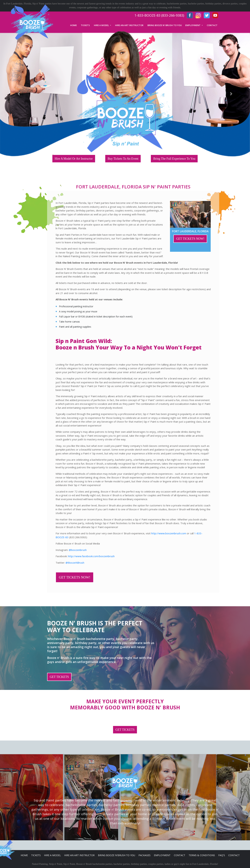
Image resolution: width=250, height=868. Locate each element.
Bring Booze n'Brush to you (117, 855)
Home (24, 855)
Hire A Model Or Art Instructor (74, 159)
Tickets (36, 855)
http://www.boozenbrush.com (169, 533)
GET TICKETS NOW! (190, 239)
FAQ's (222, 855)
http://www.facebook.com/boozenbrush (91, 556)
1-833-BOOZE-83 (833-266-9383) (159, 15)
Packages (144, 855)
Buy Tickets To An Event (123, 159)
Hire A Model (52, 855)
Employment (162, 855)
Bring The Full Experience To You (174, 159)
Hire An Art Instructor (79, 855)
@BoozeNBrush (75, 563)
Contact (180, 855)
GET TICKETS (59, 677)
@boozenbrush (78, 550)
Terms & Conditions (202, 855)
